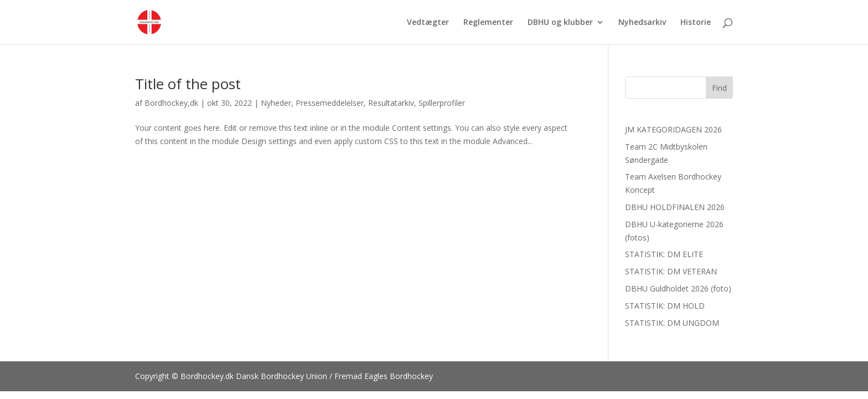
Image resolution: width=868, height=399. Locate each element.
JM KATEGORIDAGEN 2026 (673, 129)
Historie (696, 23)
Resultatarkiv (391, 103)
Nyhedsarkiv (642, 23)
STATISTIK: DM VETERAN (671, 271)
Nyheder (276, 103)
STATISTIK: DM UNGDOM (672, 323)
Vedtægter (428, 23)
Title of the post (188, 84)
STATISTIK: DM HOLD (665, 306)
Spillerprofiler (442, 103)
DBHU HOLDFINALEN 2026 (675, 207)
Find (719, 88)
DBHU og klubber (560, 23)
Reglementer (488, 23)
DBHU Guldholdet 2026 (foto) (678, 288)
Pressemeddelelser (330, 103)
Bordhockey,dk (171, 103)
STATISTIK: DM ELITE (664, 254)
